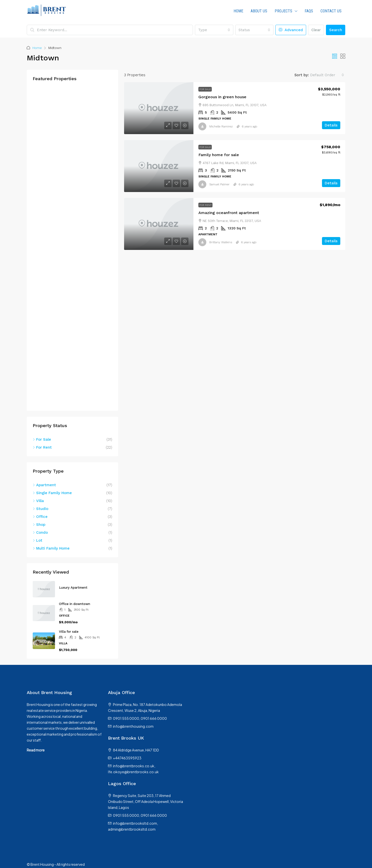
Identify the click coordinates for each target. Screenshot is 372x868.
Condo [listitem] (40, 532)
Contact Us (331, 11)
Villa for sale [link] (69, 632)
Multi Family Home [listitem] (51, 548)
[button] (335, 56)
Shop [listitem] (39, 525)
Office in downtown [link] (75, 604)
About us (259, 11)
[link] (159, 108)
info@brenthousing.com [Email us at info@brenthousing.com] (133, 726)
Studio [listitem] (40, 509)
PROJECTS (283, 11)
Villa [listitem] (38, 501)
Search (336, 30)
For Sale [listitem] (42, 439)
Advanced (291, 30)
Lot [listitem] (38, 540)
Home (37, 48)
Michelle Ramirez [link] (221, 126)
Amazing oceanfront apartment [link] (229, 213)
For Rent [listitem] (42, 447)
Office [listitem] (40, 517)
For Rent (205, 205)
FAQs (309, 11)
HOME (238, 11)
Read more (36, 750)
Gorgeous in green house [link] (222, 97)
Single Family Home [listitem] (52, 493)
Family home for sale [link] (219, 155)
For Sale (205, 89)
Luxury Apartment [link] (73, 588)
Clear (316, 30)
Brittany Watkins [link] (221, 242)
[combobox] (214, 30)
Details (331, 125)
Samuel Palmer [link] (219, 184)
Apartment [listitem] (44, 485)
